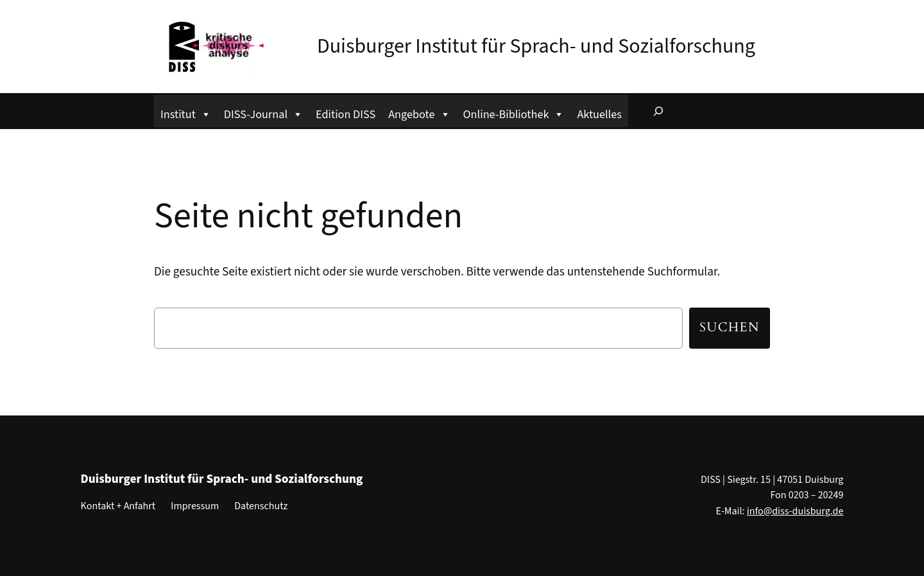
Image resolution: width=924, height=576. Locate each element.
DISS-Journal (263, 113)
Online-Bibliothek (514, 113)
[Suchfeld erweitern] (658, 111)
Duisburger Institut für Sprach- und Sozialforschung (536, 46)
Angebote (419, 113)
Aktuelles (599, 114)
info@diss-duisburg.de (795, 511)
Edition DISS (346, 114)
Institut (186, 113)
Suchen (730, 327)
